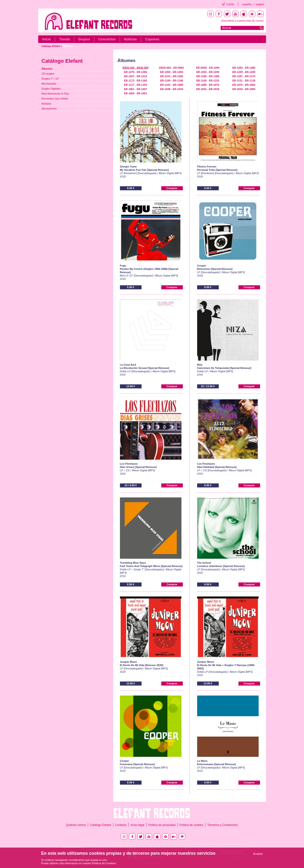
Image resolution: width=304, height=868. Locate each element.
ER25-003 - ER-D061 (172, 68)
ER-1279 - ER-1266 (135, 72)
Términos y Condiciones (223, 825)
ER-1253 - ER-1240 (208, 72)
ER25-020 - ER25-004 (135, 68)
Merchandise (49, 84)
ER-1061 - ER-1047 (135, 89)
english (260, 4)
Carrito (230, 4)
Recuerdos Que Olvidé (55, 99)
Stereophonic (49, 109)
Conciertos (107, 39)
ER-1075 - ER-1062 (244, 85)
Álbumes (68, 46)
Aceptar (258, 854)
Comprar (172, 188)
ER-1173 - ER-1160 (135, 81)
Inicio (47, 39)
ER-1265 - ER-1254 (172, 72)
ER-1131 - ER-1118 (244, 81)
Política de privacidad (162, 825)
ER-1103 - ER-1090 (172, 85)
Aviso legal (138, 825)
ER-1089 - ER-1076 (208, 85)
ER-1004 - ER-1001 (135, 93)
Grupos (84, 39)
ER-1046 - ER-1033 (172, 89)
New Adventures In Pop (55, 94)
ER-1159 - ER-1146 (172, 81)
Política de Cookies (104, 863)
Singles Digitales (51, 89)
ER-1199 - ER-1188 (208, 76)
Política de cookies (191, 825)
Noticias (130, 39)
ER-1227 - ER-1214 (135, 76)
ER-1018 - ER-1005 (244, 89)
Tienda (64, 39)
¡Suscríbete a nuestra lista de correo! (242, 21)
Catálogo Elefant (51, 46)
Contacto (121, 825)
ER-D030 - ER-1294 (208, 68)
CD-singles (48, 74)
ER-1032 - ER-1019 (208, 89)
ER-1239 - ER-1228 (244, 72)
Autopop (46, 104)
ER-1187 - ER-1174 (244, 76)
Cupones (152, 39)
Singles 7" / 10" (50, 79)
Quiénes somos (76, 825)
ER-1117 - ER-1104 (135, 85)
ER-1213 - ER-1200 (172, 76)
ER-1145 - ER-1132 (208, 81)
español (247, 4)
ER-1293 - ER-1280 (244, 68)
